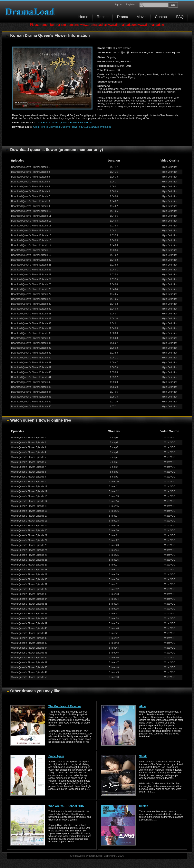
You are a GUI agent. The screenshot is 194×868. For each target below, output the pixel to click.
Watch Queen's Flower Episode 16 (29, 511)
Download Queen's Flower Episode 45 (31, 382)
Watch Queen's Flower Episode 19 (29, 526)
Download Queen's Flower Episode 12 (31, 221)
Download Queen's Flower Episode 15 (31, 235)
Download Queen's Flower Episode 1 (30, 167)
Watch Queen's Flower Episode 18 (29, 521)
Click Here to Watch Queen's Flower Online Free (64, 123)
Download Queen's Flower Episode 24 (31, 279)
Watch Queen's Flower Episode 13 (29, 496)
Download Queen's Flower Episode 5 (30, 187)
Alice (142, 706)
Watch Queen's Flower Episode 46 (29, 658)
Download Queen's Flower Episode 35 (31, 333)
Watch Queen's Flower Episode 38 (29, 618)
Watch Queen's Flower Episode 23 (29, 545)
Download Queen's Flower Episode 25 (31, 284)
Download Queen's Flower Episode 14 (31, 231)
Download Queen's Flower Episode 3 (30, 177)
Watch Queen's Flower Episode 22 (29, 540)
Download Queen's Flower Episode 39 (31, 353)
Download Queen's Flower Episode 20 (31, 260)
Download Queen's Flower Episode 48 (31, 397)
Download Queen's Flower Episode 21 (31, 265)
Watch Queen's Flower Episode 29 (29, 574)
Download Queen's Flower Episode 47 (31, 392)
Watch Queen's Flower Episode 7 (29, 467)
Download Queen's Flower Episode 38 (31, 348)
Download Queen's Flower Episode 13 (31, 226)
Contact (161, 17)
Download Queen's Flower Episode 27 (31, 294)
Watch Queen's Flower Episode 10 (29, 482)
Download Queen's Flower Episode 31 (31, 314)
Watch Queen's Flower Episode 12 (29, 491)
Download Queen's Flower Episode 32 (31, 319)
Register (130, 4)
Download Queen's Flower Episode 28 (31, 299)
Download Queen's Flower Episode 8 (30, 201)
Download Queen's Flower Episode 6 (30, 191)
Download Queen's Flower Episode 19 (31, 255)
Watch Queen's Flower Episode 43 (29, 643)
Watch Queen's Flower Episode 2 (29, 443)
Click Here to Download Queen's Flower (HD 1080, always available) (72, 127)
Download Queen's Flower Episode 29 (31, 304)
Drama (123, 17)
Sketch (144, 806)
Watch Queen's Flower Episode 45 (29, 653)
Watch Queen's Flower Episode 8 (29, 472)
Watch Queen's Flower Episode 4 (29, 452)
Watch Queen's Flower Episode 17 (29, 516)
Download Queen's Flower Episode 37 (31, 343)
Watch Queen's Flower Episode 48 (29, 667)
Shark (143, 756)
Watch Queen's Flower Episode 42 (29, 638)
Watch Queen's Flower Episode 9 (29, 477)
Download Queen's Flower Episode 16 (31, 240)
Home (83, 17)
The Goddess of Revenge (65, 706)
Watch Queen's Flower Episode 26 (29, 560)
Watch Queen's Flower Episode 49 (29, 672)
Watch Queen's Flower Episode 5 (29, 457)
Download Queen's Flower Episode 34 (31, 328)
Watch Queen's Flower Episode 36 (29, 609)
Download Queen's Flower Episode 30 (31, 309)
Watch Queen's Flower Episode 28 (29, 570)
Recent (103, 17)
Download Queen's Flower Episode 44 (31, 377)
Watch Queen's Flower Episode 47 (29, 662)
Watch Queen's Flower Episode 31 (29, 584)
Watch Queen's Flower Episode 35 (29, 604)
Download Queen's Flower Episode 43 (31, 372)
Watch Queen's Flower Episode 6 (29, 462)
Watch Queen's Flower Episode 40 (29, 628)
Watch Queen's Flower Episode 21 (29, 535)
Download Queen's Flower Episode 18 (31, 250)
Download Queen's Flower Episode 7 (30, 196)
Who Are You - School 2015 (66, 806)
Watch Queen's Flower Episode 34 (29, 599)
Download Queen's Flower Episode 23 (31, 275)
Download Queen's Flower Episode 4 (30, 182)
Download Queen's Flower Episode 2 (30, 172)
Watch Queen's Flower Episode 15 (29, 506)
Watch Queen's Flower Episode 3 (29, 447)
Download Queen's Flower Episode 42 (31, 367)
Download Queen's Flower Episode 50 (31, 407)
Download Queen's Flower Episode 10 (31, 211)
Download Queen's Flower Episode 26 (31, 289)
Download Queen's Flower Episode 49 (31, 402)
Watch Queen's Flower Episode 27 (29, 565)
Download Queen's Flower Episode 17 (31, 245)
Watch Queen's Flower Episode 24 (29, 550)
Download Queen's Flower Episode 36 (31, 338)
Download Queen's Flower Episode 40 (31, 358)
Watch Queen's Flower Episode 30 (29, 579)
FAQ (180, 17)
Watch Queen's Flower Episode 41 (29, 633)
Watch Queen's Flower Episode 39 (29, 623)
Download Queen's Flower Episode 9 (30, 206)
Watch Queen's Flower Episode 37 (29, 614)
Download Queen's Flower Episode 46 (31, 387)
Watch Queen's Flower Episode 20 (29, 530)
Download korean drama (31, 12)
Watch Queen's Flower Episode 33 (29, 594)
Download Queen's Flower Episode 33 (31, 323)
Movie (142, 17)
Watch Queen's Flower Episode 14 (29, 501)
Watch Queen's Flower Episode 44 (29, 648)
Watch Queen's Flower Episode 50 (29, 677)
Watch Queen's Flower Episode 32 (29, 589)
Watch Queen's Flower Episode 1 (29, 438)
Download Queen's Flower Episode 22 (31, 270)
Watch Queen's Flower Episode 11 (29, 487)
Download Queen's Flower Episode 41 (31, 363)
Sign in (118, 4)
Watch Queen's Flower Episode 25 (29, 555)
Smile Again (56, 756)
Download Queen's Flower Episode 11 (31, 216)
